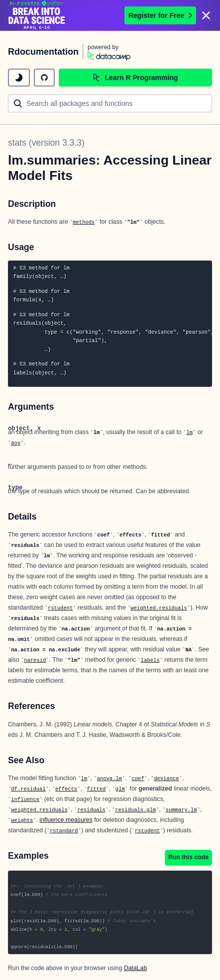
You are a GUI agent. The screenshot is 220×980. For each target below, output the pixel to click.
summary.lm (181, 810)
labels (150, 660)
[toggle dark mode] (19, 78)
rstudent (60, 608)
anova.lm (110, 779)
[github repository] (44, 78)
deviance (166, 779)
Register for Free (160, 15)
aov (16, 443)
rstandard (64, 831)
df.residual (28, 789)
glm (120, 789)
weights (22, 820)
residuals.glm (135, 810)
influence (25, 800)
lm (189, 433)
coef (138, 779)
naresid (35, 660)
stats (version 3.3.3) (46, 143)
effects (66, 789)
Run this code (188, 857)
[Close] (206, 15)
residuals (91, 810)
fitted (97, 789)
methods (84, 222)
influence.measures (66, 820)
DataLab (135, 968)
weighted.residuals (159, 608)
